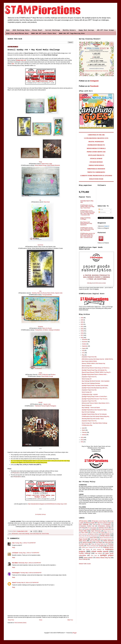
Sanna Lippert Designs (106, 539)
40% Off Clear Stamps (105, 30)
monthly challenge (85, 553)
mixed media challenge (24, 534)
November (85, 342)
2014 (82, 440)
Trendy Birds (38, 330)
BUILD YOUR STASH (96, 179)
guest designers (97, 549)
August (84, 348)
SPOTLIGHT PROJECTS (96, 155)
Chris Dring (82, 528)
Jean (13, 543)
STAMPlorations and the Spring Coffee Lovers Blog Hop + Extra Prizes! (87, 229)
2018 (82, 333)
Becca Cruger (90, 523)
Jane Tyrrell (101, 532)
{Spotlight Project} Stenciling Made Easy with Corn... (95, 388)
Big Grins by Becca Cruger (104, 523)
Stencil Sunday (45, 534)
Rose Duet (47, 202)
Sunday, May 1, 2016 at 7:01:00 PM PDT (25, 543)
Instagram (94, 81)
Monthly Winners (69, 30)
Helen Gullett (85, 532)
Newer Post (11, 620)
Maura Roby (82, 536)
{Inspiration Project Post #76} (89, 390)
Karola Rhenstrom (83, 534)
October (84, 344)
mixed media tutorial (100, 551)
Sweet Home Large (47, 164)
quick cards (94, 556)
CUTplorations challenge (104, 526)
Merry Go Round (42, 293)
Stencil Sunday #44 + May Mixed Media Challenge (94, 423)
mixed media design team (36, 534)
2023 (82, 322)
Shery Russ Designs (95, 541)
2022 (82, 324)
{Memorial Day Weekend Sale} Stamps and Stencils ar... (96, 368)
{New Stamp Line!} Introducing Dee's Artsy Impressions (86, 224)
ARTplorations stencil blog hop (99, 521)
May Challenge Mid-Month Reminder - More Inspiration (96, 381)
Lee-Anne (40, 245)
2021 (82, 327)
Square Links (59, 293)
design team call (21, 60)
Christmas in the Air (103, 528)
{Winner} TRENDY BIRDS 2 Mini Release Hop (93, 363)
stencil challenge (83, 559)
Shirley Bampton (108, 541)
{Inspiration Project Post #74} (89, 421)
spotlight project (107, 555)
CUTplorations (107, 524)
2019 (82, 331)
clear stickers (86, 549)
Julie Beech (110, 532)
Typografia (101, 546)
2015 (82, 437)
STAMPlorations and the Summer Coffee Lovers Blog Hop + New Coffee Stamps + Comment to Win (87, 213)
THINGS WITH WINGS (96, 165)
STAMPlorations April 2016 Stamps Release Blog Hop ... (96, 416)
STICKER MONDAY (96, 162)
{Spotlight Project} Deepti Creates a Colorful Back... (95, 397)
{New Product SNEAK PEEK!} (89, 361)
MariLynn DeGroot (94, 534)
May (83, 355)
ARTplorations (16, 473)
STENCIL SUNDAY (96, 159)
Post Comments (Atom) (20, 623)
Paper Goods (83, 539)
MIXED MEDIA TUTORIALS (96, 148)
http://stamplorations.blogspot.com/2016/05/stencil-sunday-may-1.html (47, 504)
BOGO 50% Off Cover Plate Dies (44, 34)
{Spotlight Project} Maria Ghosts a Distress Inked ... (95, 374)
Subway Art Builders (54, 330)
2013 (82, 442)
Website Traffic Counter (85, 564)
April (83, 428)
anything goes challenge (87, 547)
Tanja (40, 162)
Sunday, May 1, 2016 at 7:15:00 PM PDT (29, 553)
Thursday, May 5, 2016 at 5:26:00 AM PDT (31, 573)
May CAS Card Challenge (88, 412)
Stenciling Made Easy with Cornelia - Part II (93, 419)
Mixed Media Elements (54, 165)
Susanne (40, 327)
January (84, 435)
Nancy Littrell (93, 537)
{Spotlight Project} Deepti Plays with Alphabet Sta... (95, 370)
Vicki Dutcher (110, 546)
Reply (14, 547)
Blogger (75, 633)
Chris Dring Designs (92, 528)
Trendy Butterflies (47, 295)
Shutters (53, 375)
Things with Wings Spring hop (98, 544)
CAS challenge (84, 524)
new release (99, 553)
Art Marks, (45, 330)
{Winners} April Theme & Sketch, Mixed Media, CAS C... (96, 403)
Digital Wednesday (96, 531)
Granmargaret (16, 573)
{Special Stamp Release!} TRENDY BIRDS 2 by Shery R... (96, 372)
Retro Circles (51, 293)
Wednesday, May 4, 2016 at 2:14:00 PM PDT (30, 563)
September (85, 346)
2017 (82, 335)
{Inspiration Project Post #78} (89, 357)
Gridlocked (45, 375)
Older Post (70, 620)
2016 (82, 338)
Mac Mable (15, 563)
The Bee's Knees (83, 544)
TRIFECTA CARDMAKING (96, 172)
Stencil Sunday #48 (87, 366)
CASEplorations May (87, 425)
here (13, 64)
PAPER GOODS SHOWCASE (96, 152)
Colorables (87, 529)
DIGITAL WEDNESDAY (96, 142)
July (83, 351)
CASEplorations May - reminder (90, 394)
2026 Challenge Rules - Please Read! (27, 30)
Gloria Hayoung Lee (109, 531)
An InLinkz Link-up (40, 514)
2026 (82, 318)
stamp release (88, 558)
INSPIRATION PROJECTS (96, 145)
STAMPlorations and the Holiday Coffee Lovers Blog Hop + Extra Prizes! (87, 207)
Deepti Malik (83, 531)
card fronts (98, 547)
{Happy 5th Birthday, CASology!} (86, 218)
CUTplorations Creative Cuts (87, 526)
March (84, 430)
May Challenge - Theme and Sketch (91, 408)
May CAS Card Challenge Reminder (91, 383)
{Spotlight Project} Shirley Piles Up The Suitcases (94, 414)
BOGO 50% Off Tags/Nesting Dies (72, 34)
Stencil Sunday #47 (87, 379)
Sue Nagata (99, 542)
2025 (82, 320)
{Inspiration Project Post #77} (89, 377)
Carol (40, 373)
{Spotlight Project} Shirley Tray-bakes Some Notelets (95, 386)
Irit (40, 200)
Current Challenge (53, 30)
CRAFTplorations (97, 524)
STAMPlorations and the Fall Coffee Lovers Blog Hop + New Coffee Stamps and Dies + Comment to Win (88, 235)
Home (8, 30)
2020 (82, 329)
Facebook (94, 86)
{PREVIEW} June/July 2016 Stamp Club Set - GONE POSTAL (97, 359)
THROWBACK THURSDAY (96, 169)
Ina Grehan (93, 532)
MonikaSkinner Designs (84, 538)
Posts (101, 210)
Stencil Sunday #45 (87, 405)
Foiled (40, 375)
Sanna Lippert (94, 539)
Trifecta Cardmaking (91, 546)
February (84, 432)
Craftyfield (94, 529)
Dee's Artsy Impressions (105, 529)
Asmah (40, 402)
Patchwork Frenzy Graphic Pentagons (46, 406)
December (85, 339)
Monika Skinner (105, 536)
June (83, 353)
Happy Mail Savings (86, 30)
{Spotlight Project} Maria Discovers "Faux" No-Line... (95, 399)
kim (40, 291)
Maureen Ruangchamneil (92, 536)
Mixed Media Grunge (41, 165)
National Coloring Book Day (106, 537)
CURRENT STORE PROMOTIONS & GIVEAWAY (96, 176)
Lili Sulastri (15, 553)
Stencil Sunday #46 (87, 392)
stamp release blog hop (103, 558)
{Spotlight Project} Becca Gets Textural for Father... (95, 410)
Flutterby (34, 293)
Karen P (14, 583)
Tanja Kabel (108, 542)
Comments (102, 212)
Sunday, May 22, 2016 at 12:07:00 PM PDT (28, 583)
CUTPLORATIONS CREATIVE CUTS (96, 138)
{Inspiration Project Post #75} (89, 401)
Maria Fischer (106, 534)
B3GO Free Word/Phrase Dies (17, 34)
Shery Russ (83, 541)
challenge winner (108, 547)
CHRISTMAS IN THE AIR (96, 135)
